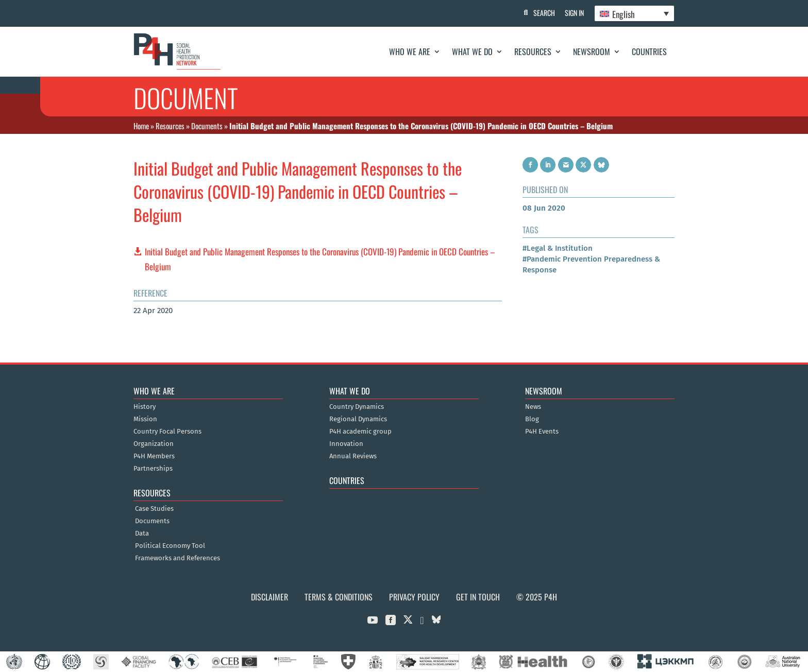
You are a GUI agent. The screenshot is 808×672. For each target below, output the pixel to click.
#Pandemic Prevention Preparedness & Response (591, 264)
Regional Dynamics (358, 419)
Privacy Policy (414, 597)
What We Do (472, 51)
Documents (207, 126)
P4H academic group (360, 432)
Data (142, 533)
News (533, 407)
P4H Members (154, 456)
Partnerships (153, 469)
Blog (532, 419)
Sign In (574, 13)
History (145, 407)
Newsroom (592, 51)
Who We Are (410, 51)
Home (141, 126)
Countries (649, 51)
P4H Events (542, 432)
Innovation (346, 444)
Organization (154, 444)
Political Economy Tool (170, 546)
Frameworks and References (178, 558)
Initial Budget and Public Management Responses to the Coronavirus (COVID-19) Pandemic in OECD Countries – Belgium (320, 259)
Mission (145, 419)
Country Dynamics (357, 407)
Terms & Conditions (339, 597)
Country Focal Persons (167, 432)
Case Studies (154, 509)
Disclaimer (270, 597)
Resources (533, 51)
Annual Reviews (353, 456)
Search (544, 13)
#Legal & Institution (558, 248)
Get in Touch (478, 597)
